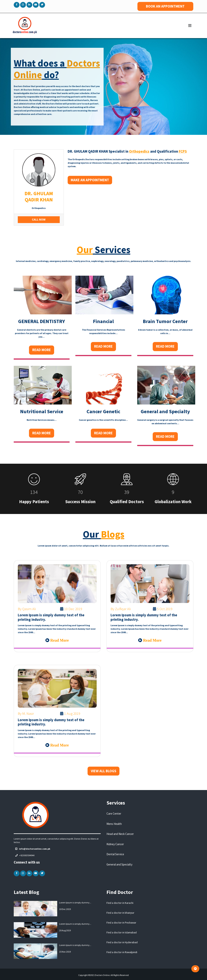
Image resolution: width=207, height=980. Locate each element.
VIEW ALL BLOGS (103, 771)
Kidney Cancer (115, 844)
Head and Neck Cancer (120, 834)
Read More (42, 350)
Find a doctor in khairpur (120, 913)
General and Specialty (119, 864)
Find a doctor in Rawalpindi (122, 952)
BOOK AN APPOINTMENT (165, 6)
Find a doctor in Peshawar (121, 923)
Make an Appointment (90, 180)
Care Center (114, 814)
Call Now (39, 219)
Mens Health (114, 824)
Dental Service (115, 854)
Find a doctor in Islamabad (122, 932)
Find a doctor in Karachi (120, 903)
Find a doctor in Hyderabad (122, 942)
